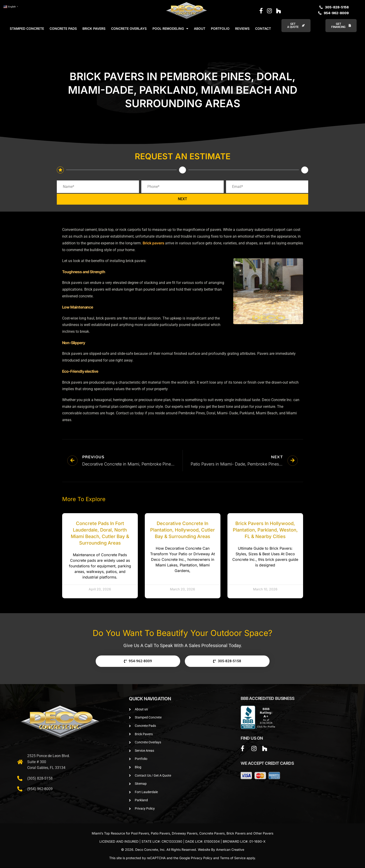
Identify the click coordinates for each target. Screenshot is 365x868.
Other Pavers (263, 833)
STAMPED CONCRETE (27, 28)
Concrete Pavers (212, 833)
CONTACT (263, 28)
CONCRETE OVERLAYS (129, 28)
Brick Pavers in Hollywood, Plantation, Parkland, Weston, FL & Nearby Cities (265, 530)
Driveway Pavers (185, 833)
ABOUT (200, 28)
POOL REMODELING (170, 29)
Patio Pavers (160, 833)
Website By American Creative (221, 850)
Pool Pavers (140, 833)
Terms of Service (233, 858)
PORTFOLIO (220, 28)
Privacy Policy (202, 858)
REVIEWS (242, 28)
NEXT (182, 199)
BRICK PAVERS (94, 28)
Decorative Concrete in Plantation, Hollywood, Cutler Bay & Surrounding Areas (182, 530)
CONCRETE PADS (63, 28)
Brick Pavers (236, 833)
